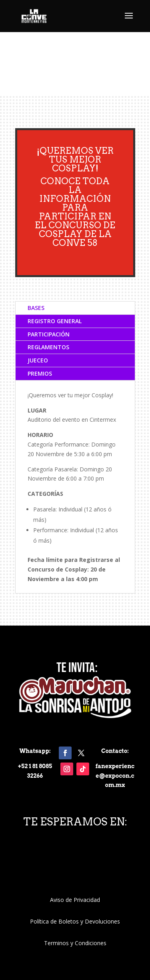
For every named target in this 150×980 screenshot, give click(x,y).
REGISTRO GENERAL (55, 321)
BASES (36, 308)
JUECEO (38, 360)
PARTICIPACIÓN (49, 334)
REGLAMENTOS (48, 347)
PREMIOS (40, 373)
